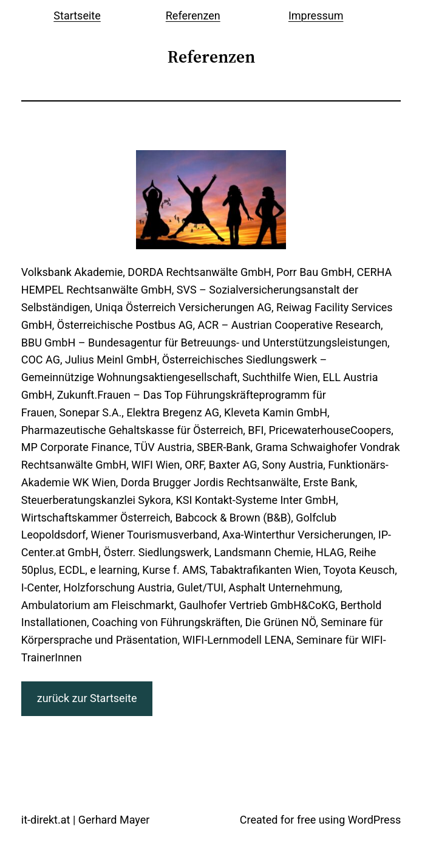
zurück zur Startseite (87, 698)
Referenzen (193, 15)
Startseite (77, 15)
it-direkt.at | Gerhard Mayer (86, 820)
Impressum (316, 15)
